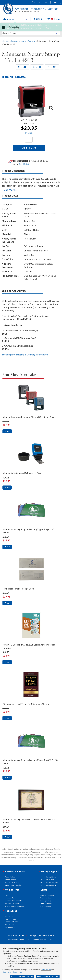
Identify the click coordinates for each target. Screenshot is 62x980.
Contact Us (56, 2)
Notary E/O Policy (12, 882)
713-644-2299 (40, 2)
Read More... (10, 190)
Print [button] (52, 67)
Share (22, 67)
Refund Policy (46, 906)
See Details (25, 164)
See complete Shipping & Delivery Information (25, 355)
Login (7, 895)
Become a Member (12, 903)
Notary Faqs (10, 916)
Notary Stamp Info (47, 895)
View (7, 431)
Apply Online (10, 877)
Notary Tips (9, 924)
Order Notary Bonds (13, 885)
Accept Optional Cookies (22, 976)
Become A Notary (12, 922)
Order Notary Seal (48, 880)
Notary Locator (11, 919)
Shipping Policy (46, 903)
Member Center (11, 898)
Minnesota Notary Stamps (22, 41)
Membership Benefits (13, 901)
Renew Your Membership (15, 906)
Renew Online (10, 880)
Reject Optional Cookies (48, 976)
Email (37, 67)
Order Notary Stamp (48, 877)
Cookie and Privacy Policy (12, 972)
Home (5, 41)
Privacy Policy (46, 901)
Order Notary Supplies (49, 882)
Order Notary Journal (49, 885)
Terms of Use (46, 970)
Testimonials (10, 927)
